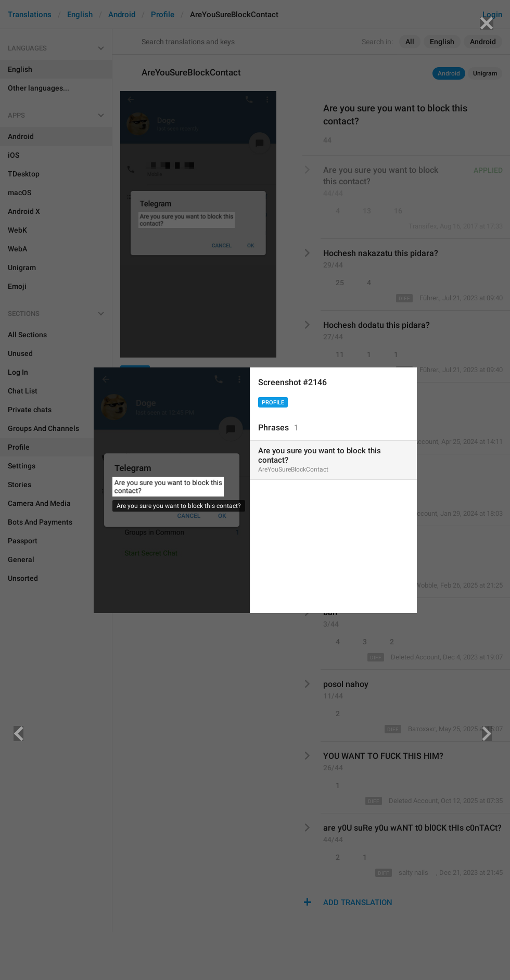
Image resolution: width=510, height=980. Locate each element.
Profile (273, 403)
